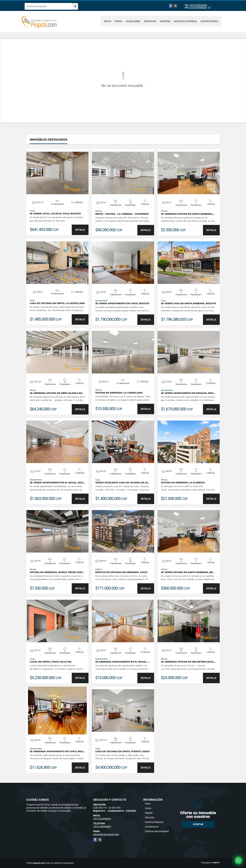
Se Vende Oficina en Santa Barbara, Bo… (188, 572)
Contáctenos (209, 21)
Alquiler (149, 813)
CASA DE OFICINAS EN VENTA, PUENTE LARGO (122, 751)
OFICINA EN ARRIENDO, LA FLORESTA (183, 483)
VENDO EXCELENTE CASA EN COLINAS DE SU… (122, 483)
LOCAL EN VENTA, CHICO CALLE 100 (51, 662)
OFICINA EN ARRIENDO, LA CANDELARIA (119, 393)
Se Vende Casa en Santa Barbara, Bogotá (188, 303)
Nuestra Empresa (186, 21)
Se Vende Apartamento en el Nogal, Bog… (57, 483)
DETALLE (80, 230)
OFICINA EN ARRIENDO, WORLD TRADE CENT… (57, 572)
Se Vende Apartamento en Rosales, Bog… (188, 393)
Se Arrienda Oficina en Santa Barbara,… (188, 214)
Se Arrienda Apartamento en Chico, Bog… (57, 751)
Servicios (150, 21)
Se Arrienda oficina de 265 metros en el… (188, 662)
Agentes (165, 21)
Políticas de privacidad (157, 831)
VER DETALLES (57, 173)
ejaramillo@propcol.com (106, 834)
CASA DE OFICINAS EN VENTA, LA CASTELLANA (57, 303)
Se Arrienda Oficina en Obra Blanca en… (57, 393)
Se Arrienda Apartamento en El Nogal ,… (122, 662)
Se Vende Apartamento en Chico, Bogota (122, 303)
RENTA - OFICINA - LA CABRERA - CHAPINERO (122, 214)
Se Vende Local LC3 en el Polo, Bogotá (55, 214)
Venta (119, 21)
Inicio (108, 21)
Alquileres (133, 21)
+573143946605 (198, 5)
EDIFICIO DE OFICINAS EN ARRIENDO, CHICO (121, 572)
